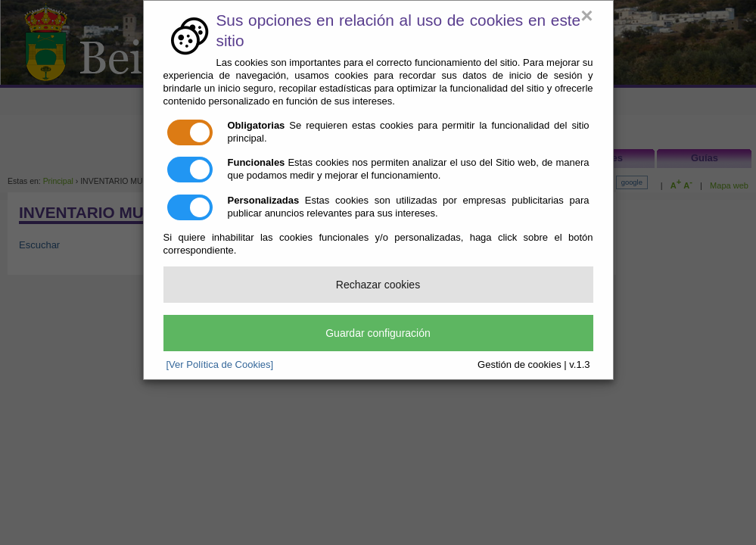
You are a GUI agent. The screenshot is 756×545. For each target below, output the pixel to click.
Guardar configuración (378, 333)
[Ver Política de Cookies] (220, 364)
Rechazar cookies (378, 285)
